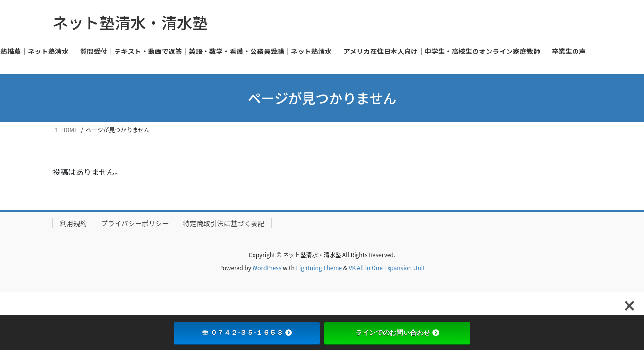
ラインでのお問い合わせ (397, 332)
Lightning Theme (319, 268)
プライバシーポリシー (135, 223)
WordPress (267, 268)
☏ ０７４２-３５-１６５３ (247, 332)
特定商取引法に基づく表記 (224, 223)
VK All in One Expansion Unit (387, 268)
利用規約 (73, 223)
